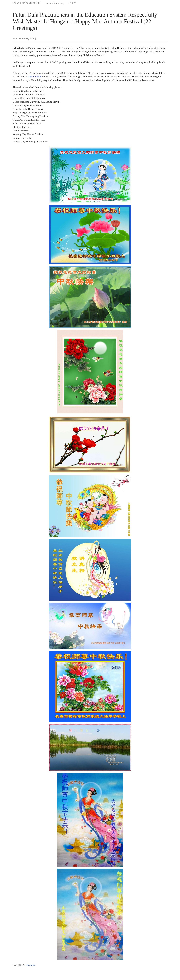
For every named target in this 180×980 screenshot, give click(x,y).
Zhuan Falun (34, 77)
